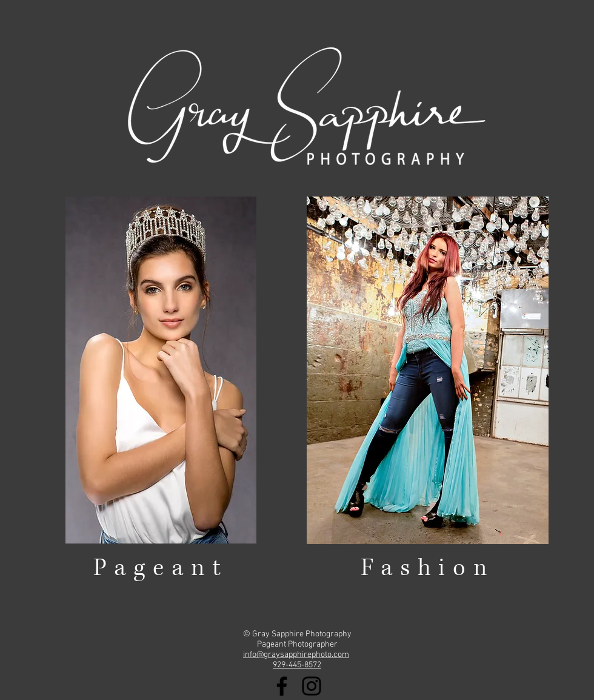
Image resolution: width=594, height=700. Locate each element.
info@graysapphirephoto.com (296, 655)
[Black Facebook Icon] (282, 686)
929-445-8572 (297, 665)
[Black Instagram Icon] (312, 686)
